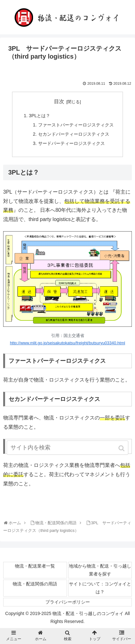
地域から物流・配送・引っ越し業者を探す (100, 570)
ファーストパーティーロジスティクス (76, 125)
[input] (67, 448)
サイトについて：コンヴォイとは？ (100, 588)
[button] (122, 448)
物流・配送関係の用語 (35, 584)
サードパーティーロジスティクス (71, 143)
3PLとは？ (40, 116)
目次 (59, 101)
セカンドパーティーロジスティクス (74, 134)
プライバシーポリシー (68, 602)
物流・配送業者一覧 (35, 566)
